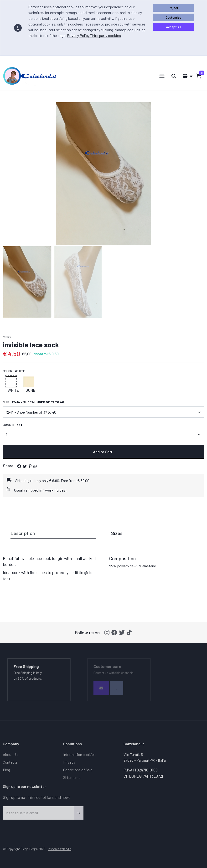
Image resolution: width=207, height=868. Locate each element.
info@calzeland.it (60, 849)
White (13, 390)
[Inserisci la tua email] (39, 813)
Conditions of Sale (78, 770)
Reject (174, 8)
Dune (30, 390)
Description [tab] (23, 533)
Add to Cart (103, 452)
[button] (19, 466)
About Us (10, 754)
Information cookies (79, 754)
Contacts (10, 762)
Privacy (69, 762)
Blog (6, 770)
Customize (173, 17)
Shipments (72, 777)
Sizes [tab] (117, 533)
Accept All (173, 27)
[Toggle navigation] (162, 76)
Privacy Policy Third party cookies (94, 35)
